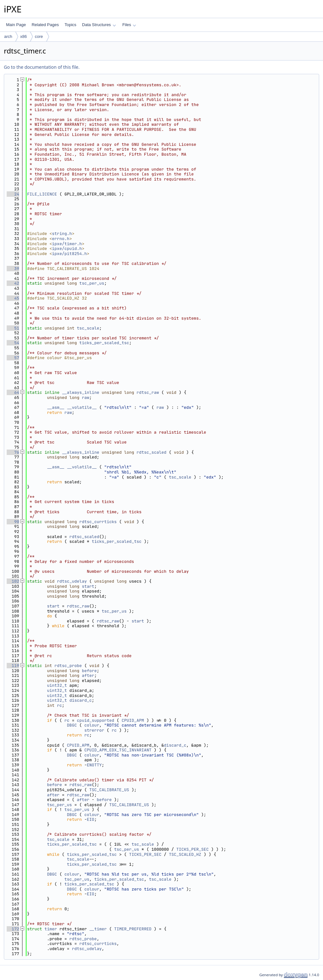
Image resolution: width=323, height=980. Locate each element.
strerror (94, 730)
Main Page (16, 25)
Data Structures (99, 25)
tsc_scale (88, 328)
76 (13, 452)
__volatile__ (82, 407)
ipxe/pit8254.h (69, 254)
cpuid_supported (95, 720)
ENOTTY (94, 765)
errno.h (61, 239)
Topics (70, 25)
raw (86, 398)
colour (92, 725)
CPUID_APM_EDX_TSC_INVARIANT (118, 750)
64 (13, 392)
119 (13, 666)
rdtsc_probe (68, 666)
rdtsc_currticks (98, 522)
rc (60, 705)
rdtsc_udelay (72, 581)
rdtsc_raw (148, 392)
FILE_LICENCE (42, 194)
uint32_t (57, 685)
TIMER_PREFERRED (133, 929)
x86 (23, 36)
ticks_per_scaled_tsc (104, 343)
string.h (62, 234)
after (88, 675)
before (89, 671)
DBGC (72, 725)
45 (13, 298)
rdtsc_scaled (151, 452)
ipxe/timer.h (67, 244)
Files (129, 25)
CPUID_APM (133, 720)
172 (13, 929)
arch (8, 36)
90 (13, 522)
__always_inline (81, 392)
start (88, 586)
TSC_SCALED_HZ (185, 854)
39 (13, 269)
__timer (98, 929)
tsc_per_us (92, 283)
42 (13, 283)
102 (13, 581)
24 (13, 194)
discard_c (81, 700)
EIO (90, 819)
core (39, 36)
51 (13, 328)
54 (13, 343)
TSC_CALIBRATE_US (109, 790)
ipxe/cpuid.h (67, 249)
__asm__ (56, 407)
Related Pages (45, 25)
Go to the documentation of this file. (42, 67)
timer (51, 929)
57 (13, 358)
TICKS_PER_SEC (192, 849)
